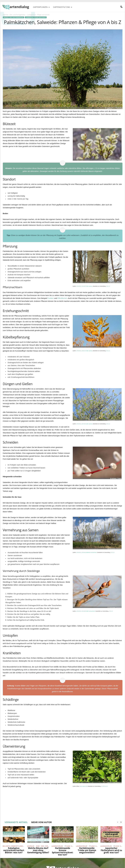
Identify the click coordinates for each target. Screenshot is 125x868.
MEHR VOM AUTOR (42, 822)
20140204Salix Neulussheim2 (88, 611)
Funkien (51, 298)
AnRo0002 (79, 286)
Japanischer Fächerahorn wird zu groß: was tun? (111, 850)
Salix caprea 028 (83, 786)
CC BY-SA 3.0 (104, 786)
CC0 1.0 (108, 286)
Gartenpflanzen (41, 7)
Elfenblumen (62, 298)
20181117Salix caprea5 (87, 351)
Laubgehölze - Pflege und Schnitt (36, 17)
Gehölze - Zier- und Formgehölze (14, 15)
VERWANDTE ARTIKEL (16, 822)
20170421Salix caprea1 (87, 424)
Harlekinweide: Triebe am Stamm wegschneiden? (87, 850)
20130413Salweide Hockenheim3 (89, 552)
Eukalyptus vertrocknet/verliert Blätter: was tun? (14, 850)
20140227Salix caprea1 (87, 286)
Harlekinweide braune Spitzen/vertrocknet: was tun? (63, 851)
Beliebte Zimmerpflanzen (14, 846)
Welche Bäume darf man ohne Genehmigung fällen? (38, 850)
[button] (121, 7)
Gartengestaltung (63, 7)
